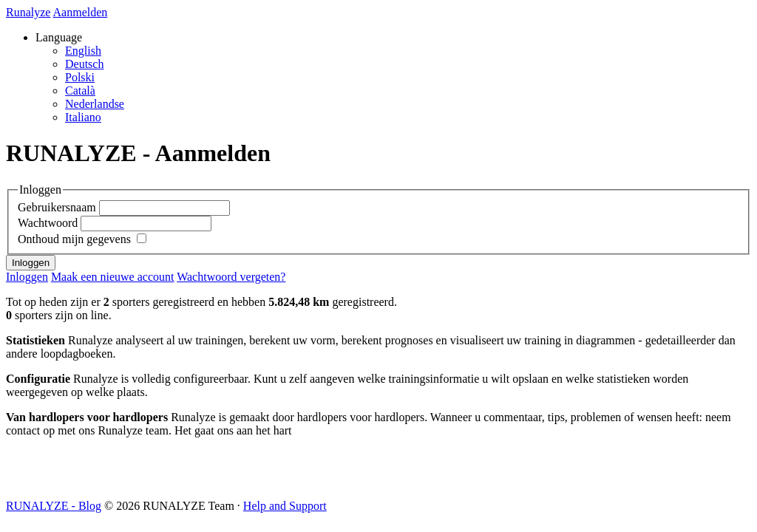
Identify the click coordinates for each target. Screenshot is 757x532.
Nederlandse (95, 104)
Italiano (83, 117)
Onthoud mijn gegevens (74, 239)
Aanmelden (81, 12)
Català (80, 91)
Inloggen (27, 277)
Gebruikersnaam (57, 207)
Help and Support (285, 506)
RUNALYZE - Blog (54, 506)
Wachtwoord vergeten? (231, 277)
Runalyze (28, 12)
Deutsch (84, 64)
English (83, 51)
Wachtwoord (48, 223)
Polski (80, 77)
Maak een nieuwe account (113, 277)
